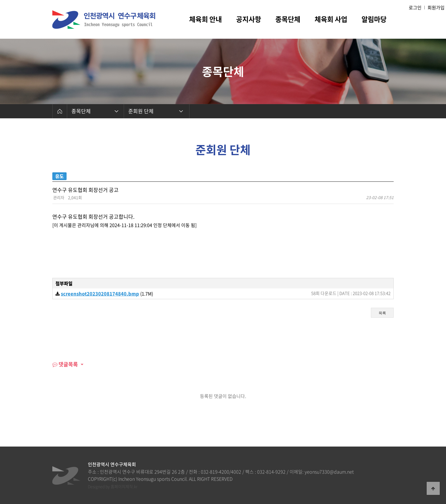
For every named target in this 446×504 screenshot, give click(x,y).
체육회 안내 (206, 20)
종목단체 (288, 20)
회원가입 (436, 7)
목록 (382, 313)
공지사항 (249, 20)
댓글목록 (65, 364)
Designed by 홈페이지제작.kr (113, 486)
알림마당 (374, 20)
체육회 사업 (331, 20)
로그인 (415, 7)
